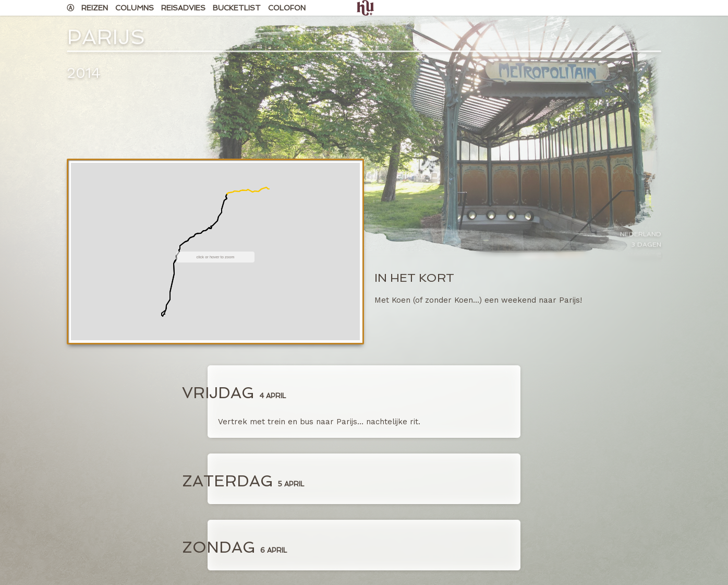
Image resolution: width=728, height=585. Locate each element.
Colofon (287, 8)
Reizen (95, 8)
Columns (135, 8)
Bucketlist (237, 8)
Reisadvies (183, 8)
